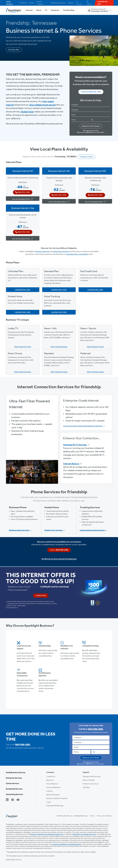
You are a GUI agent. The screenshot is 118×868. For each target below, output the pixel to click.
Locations (62, 3)
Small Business (10, 3)
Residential (55, 3)
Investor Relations (53, 787)
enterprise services (61, 251)
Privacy (92, 816)
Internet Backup (72, 463)
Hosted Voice (27, 112)
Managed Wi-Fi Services (76, 445)
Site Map (86, 787)
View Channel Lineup (23, 347)
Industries (55, 10)
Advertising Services (14, 794)
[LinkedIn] (7, 800)
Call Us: (59, 550)
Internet (29, 10)
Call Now (91, 92)
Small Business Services (16, 772)
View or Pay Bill (88, 780)
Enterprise (23, 3)
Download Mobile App (55, 806)
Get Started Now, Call (32, 455)
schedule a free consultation (77, 254)
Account (79, 3)
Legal (48, 802)
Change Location (86, 157)
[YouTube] (18, 800)
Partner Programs (40, 3)
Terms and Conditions (104, 816)
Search (89, 3)
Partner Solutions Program (57, 798)
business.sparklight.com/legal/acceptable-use (47, 834)
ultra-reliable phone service (42, 105)
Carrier (32, 3)
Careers (50, 791)
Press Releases (52, 784)
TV (46, 10)
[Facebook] (13, 800)
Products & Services (91, 784)
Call (23, 290)
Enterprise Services (14, 778)
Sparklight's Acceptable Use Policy (84, 834)
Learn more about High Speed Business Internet (84, 426)
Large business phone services (93, 530)
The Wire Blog (68, 10)
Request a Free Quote (91, 126)
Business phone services (20, 530)
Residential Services (14, 789)
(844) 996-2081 (23, 744)
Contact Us (51, 776)
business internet (42, 251)
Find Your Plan (14, 50)
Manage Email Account (92, 776)
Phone (39, 10)
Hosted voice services (55, 530)
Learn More (41, 596)
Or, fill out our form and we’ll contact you (59, 559)
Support (71, 3)
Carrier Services (12, 783)
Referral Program (53, 795)
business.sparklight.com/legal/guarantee (67, 844)
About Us (50, 780)
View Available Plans (32, 449)
